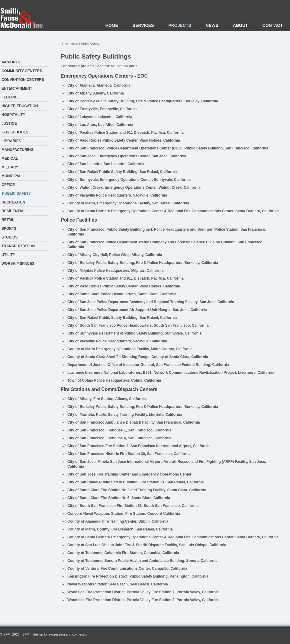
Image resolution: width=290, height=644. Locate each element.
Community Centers (22, 71)
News (212, 25)
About (240, 25)
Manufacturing (18, 150)
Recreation (13, 202)
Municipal (11, 176)
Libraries (11, 141)
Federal (10, 97)
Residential (14, 211)
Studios (10, 237)
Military (10, 167)
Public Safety (16, 194)
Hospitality (13, 115)
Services (143, 25)
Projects (180, 25)
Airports (11, 62)
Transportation (18, 246)
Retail (8, 220)
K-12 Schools (15, 132)
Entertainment (17, 88)
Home (112, 25)
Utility (8, 255)
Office (8, 185)
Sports (9, 229)
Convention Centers (23, 80)
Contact (273, 25)
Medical (10, 159)
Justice (9, 123)
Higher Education (20, 106)
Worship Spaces (18, 264)
